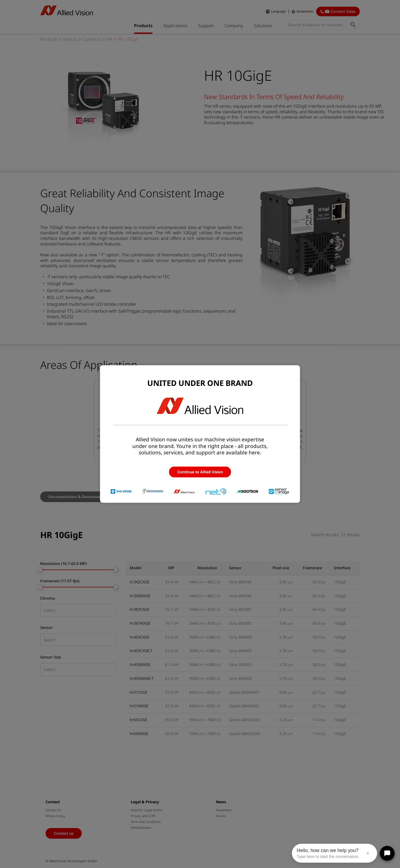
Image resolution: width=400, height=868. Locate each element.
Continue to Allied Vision (200, 472)
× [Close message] (368, 853)
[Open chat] (387, 853)
